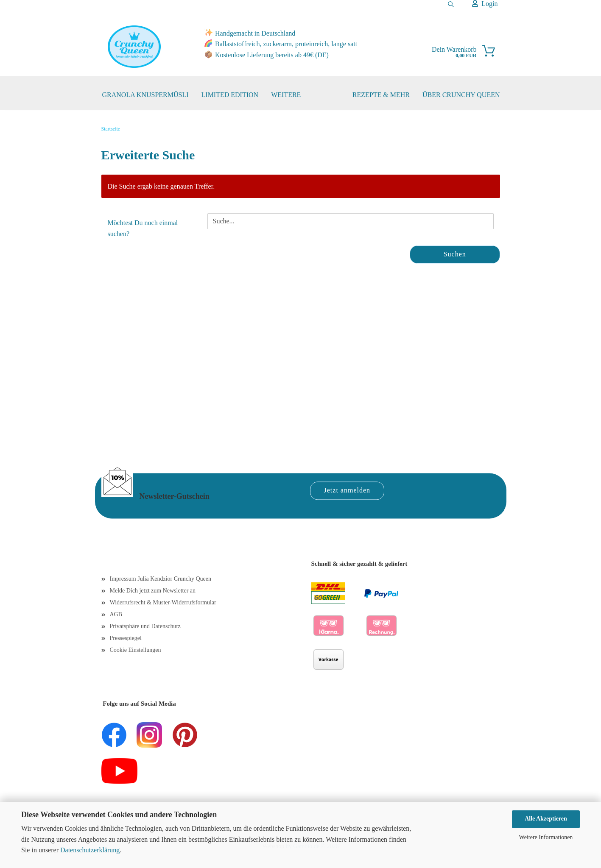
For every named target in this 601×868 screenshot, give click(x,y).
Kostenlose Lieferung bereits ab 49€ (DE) (272, 55)
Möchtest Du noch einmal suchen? (143, 228)
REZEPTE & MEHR (381, 95)
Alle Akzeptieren (546, 819)
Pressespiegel (126, 638)
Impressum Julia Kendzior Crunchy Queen (161, 579)
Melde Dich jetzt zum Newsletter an (153, 591)
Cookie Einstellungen (136, 650)
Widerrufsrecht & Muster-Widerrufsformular (163, 602)
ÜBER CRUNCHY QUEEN (461, 95)
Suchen (455, 254)
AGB (116, 614)
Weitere (286, 95)
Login (485, 4)
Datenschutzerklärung (90, 850)
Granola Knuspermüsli (145, 95)
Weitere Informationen (546, 837)
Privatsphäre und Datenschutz (145, 626)
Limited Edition (230, 95)
